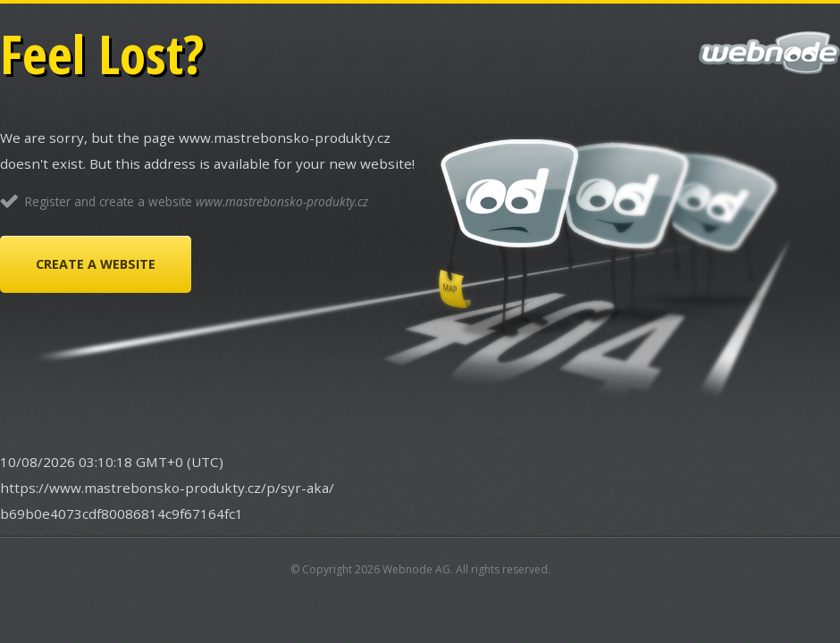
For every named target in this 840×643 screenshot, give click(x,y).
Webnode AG (416, 569)
